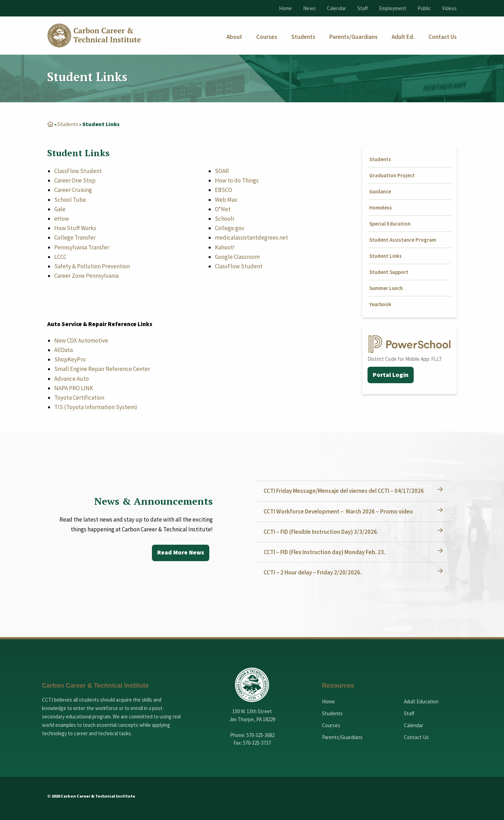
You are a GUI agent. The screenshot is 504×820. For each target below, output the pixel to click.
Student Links (386, 256)
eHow (62, 219)
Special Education (390, 224)
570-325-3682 (260, 735)
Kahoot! (225, 247)
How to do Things (237, 180)
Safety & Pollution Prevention (92, 266)
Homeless (381, 208)
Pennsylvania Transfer (82, 247)
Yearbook (380, 304)
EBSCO (223, 190)
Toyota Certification (79, 398)
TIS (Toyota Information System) (96, 407)
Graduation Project (392, 175)
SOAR (222, 171)
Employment (393, 8)
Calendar (337, 8)
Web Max (226, 200)
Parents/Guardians (342, 737)
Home (285, 8)
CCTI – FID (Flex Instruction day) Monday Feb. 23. (325, 552)
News (309, 8)
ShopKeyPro (70, 359)
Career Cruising (73, 190)
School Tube (70, 200)
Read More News (180, 553)
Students (68, 124)
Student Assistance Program (403, 240)
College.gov (230, 228)
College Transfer (75, 237)
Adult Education (421, 701)
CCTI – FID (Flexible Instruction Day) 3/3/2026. (322, 532)
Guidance (380, 191)
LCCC (60, 257)
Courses (331, 725)
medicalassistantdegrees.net (251, 237)
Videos (449, 8)
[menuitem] (234, 37)
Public (424, 8)
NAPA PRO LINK (74, 388)
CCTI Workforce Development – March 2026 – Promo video (339, 511)
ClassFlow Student (78, 171)
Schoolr (225, 219)
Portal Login (391, 375)
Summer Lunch (386, 288)
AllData (64, 350)
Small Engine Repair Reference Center (102, 369)
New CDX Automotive (81, 340)
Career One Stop (75, 180)
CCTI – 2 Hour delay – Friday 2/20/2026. (313, 572)
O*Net (223, 209)
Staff (363, 8)
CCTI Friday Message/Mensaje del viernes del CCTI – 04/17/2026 (344, 491)
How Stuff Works (75, 228)
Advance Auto (72, 379)
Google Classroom (237, 257)
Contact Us (416, 737)
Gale (60, 209)
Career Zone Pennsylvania (86, 276)
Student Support (389, 272)
